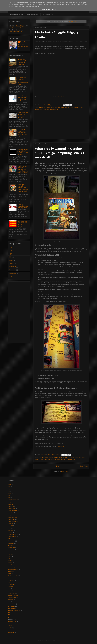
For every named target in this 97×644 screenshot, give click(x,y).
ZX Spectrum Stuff (48, 14)
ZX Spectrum (11, 632)
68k (9, 495)
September (13, 273)
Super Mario (46, 110)
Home (58, 466)
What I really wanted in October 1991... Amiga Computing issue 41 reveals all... (60, 153)
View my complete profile (23, 45)
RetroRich (24, 42)
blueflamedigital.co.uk (17, 32)
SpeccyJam (11, 617)
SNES (41, 110)
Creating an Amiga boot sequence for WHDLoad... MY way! (23, 133)
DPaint (10, 558)
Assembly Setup (12, 537)
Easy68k (10, 561)
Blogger (58, 640)
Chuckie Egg (11, 543)
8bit (9, 498)
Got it (54, 9)
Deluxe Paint (11, 550)
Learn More (46, 9)
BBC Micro (11, 539)
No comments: (56, 105)
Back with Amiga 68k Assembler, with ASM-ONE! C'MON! (23, 98)
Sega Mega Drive (12, 608)
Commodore (11, 548)
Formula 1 (66, 457)
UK (8, 624)
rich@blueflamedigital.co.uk (18, 27)
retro (9, 602)
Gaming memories (55, 108)
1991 (40, 457)
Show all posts (73, 21)
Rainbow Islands (56, 459)
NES (69, 108)
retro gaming (64, 459)
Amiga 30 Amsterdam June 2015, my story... (23, 206)
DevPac (10, 554)
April (11, 254)
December (13, 267)
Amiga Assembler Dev (16, 14)
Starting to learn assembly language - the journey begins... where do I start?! (23, 169)
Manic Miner (11, 578)
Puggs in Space (12, 593)
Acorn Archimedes (13, 500)
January (12, 263)
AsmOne (10, 532)
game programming (13, 569)
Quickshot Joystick (46, 459)
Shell (9, 613)
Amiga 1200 (11, 504)
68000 (9, 493)
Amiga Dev (11, 513)
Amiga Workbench (13, 521)
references (11, 600)
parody (78, 108)
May (11, 257)
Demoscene (11, 552)
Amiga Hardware (12, 517)
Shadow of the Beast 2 (14, 611)
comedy (47, 108)
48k (9, 491)
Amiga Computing (54, 457)
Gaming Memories (33, 14)
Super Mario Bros (54, 110)
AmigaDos (11, 524)
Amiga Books (11, 509)
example (10, 563)
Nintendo (73, 108)
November (13, 270)
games (10, 574)
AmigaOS (10, 526)
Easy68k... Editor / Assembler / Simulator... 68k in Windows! (23, 152)
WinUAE (10, 628)
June (11, 247)
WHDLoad (10, 626)
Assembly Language (13, 535)
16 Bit (9, 485)
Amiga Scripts (11, 519)
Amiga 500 (45, 457)
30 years (10, 489)
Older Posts (84, 466)
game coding (11, 567)
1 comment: (56, 455)
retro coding (11, 604)
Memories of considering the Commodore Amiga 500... (22, 62)
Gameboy (72, 457)
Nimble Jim (11, 584)
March (11, 260)
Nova (9, 589)
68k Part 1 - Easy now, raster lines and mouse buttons (23, 224)
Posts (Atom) (65, 471)
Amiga (9, 502)
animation (42, 108)
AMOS (61, 457)
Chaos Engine (11, 541)
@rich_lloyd (61, 97)
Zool (9, 630)
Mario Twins (64, 108)
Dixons (10, 556)
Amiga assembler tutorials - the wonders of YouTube (23, 115)
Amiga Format (12, 515)
